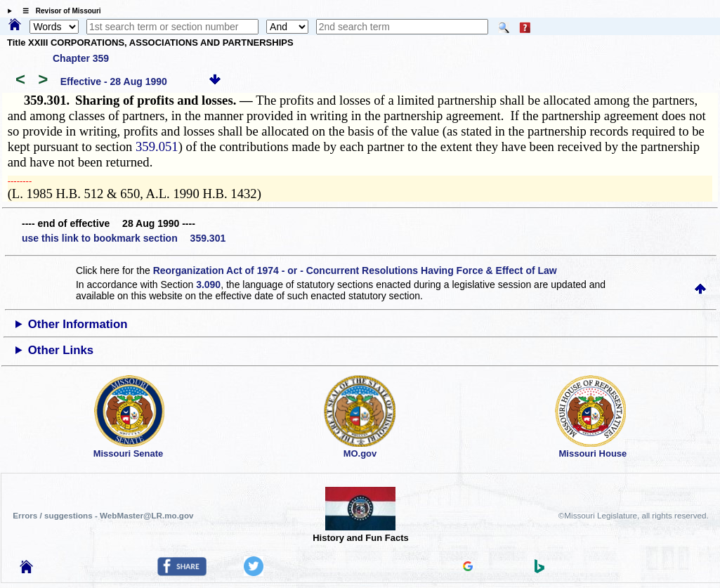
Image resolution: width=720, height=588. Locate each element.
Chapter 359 (81, 58)
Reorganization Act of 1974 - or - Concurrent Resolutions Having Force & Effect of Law (355, 270)
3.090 (208, 285)
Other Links (61, 350)
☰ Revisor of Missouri (58, 11)
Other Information (78, 324)
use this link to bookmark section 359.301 (124, 238)
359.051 (157, 146)
